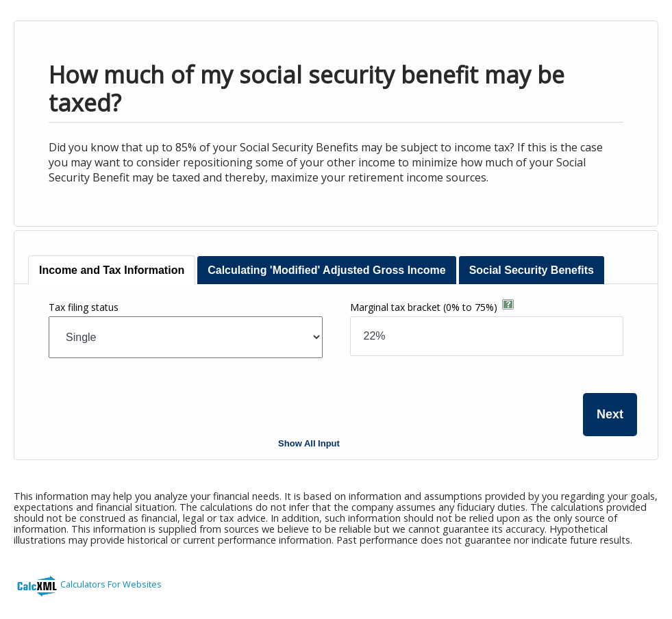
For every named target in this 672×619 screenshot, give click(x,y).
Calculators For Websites (111, 584)
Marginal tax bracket (424, 307)
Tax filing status (84, 307)
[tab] (112, 270)
